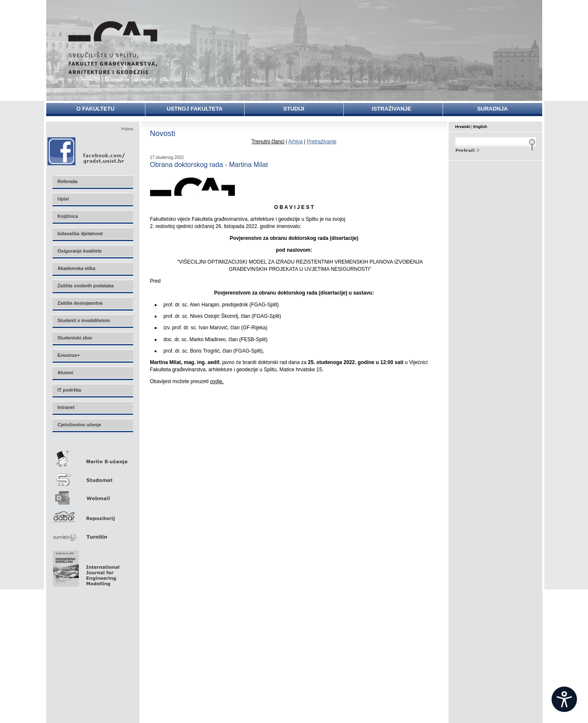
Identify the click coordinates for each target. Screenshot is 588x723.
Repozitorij (92, 514)
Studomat (92, 476)
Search (496, 149)
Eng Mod (85, 566)
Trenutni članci (268, 142)
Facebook (87, 151)
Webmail (92, 495)
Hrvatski (463, 127)
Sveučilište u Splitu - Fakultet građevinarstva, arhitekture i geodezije (113, 48)
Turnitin (92, 533)
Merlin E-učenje (92, 457)
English (481, 127)
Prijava (127, 129)
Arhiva (295, 142)
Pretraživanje (322, 142)
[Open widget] (564, 699)
